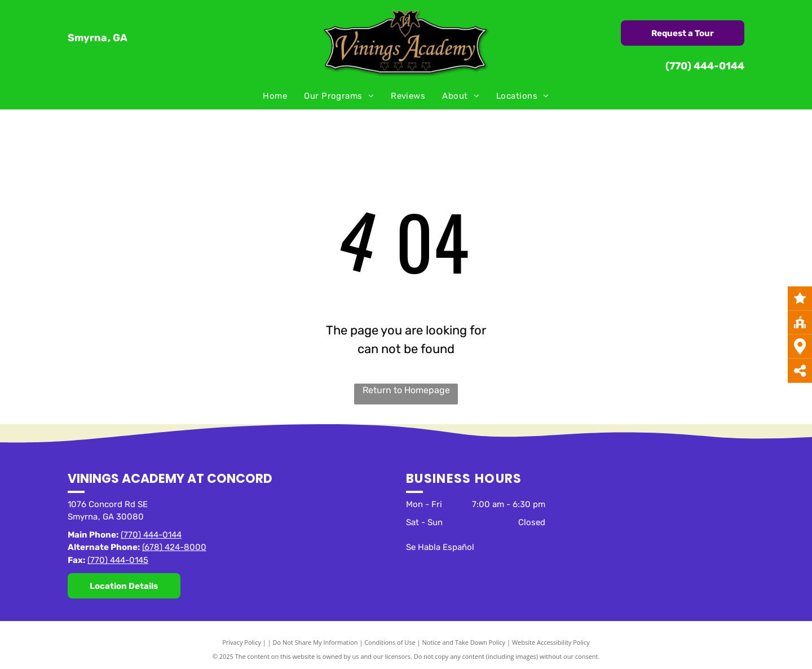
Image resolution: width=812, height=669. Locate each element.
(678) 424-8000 (174, 547)
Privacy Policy (242, 642)
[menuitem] (275, 96)
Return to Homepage (406, 390)
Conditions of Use (390, 642)
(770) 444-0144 (705, 66)
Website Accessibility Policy (551, 642)
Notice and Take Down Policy (464, 642)
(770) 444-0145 (118, 560)
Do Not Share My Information (315, 642)
